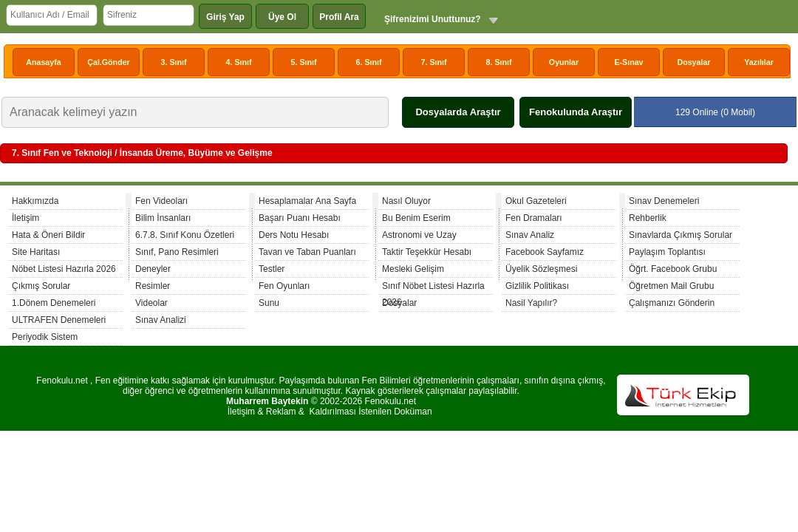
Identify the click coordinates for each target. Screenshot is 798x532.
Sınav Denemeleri (664, 201)
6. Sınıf (369, 62)
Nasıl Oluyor (406, 201)
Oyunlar (564, 62)
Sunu (269, 303)
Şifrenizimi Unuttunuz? (433, 19)
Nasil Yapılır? (531, 303)
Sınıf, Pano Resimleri (177, 252)
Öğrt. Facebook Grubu (673, 269)
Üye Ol (282, 17)
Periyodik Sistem (45, 337)
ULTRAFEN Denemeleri (59, 320)
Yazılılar (759, 62)
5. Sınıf (304, 62)
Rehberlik (648, 218)
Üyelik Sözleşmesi (541, 269)
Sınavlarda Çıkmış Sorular (681, 235)
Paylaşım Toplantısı (667, 252)
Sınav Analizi (161, 320)
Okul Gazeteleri (536, 201)
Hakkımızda (35, 201)
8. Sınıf (499, 62)
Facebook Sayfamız (545, 252)
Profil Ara (339, 17)
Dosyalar (693, 62)
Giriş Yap (225, 17)
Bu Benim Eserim (416, 218)
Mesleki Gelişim (413, 269)
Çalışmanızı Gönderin (672, 303)
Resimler (153, 286)
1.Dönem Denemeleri (54, 303)
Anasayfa (43, 62)
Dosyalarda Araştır (458, 112)
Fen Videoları (161, 201)
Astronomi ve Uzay (419, 235)
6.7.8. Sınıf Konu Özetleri (185, 235)
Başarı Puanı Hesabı (300, 218)
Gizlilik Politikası (537, 286)
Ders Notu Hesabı (294, 235)
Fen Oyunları (284, 286)
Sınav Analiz (530, 235)
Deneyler (153, 269)
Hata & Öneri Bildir (48, 235)
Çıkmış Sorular (41, 286)
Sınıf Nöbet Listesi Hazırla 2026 (433, 288)
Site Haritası (36, 252)
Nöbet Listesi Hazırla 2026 (64, 269)
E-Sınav (628, 62)
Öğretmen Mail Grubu (671, 286)
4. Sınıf (239, 62)
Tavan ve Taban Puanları (307, 252)
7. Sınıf (434, 62)
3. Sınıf (174, 62)
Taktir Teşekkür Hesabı (427, 252)
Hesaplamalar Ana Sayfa (307, 201)
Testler (272, 269)
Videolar (151, 303)
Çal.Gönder (108, 62)
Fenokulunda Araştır (576, 112)
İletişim (25, 218)
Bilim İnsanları (163, 218)
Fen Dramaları (534, 218)
